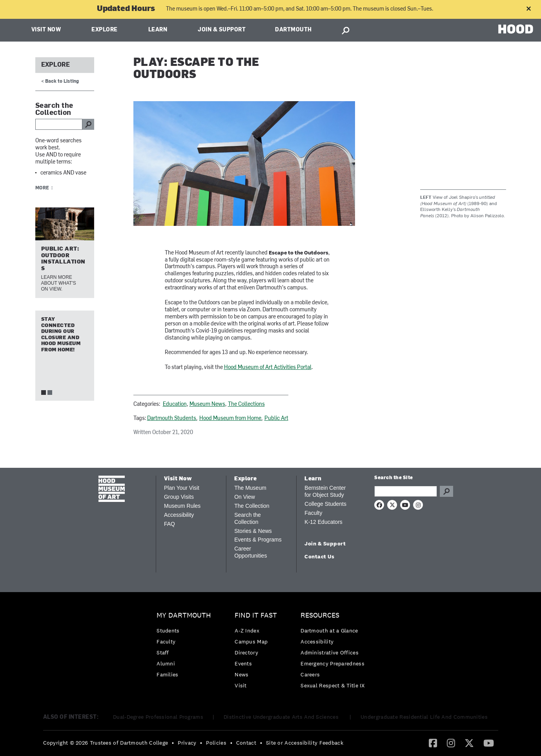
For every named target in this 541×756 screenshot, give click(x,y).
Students (168, 631)
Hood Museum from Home (230, 419)
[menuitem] (186, 647)
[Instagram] (451, 743)
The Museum (250, 488)
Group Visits (179, 497)
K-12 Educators (323, 522)
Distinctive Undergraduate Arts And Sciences (282, 717)
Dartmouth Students (172, 419)
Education (175, 404)
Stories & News (253, 531)
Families (167, 674)
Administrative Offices (330, 652)
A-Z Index (247, 631)
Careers (310, 674)
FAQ (169, 524)
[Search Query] (406, 491)
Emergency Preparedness (332, 663)
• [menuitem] (173, 743)
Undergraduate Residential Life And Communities (424, 717)
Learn (158, 30)
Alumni (166, 663)
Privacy (187, 743)
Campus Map (251, 642)
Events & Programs (258, 540)
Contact (246, 743)
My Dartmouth (184, 615)
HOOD (516, 29)
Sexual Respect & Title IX (333, 685)
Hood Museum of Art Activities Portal (268, 368)
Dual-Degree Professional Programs (158, 717)
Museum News (207, 404)
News (241, 674)
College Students (325, 504)
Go (446, 491)
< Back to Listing (60, 82)
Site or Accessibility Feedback (305, 743)
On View (245, 497)
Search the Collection (248, 518)
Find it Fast (256, 615)
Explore (105, 30)
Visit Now (46, 30)
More (42, 188)
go (88, 124)
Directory (246, 652)
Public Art (276, 419)
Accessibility (179, 515)
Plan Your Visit (182, 488)
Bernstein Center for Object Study (325, 491)
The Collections (246, 404)
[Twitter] (469, 743)
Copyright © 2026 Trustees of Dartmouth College (106, 743)
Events (243, 663)
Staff (163, 652)
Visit (241, 685)
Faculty (313, 513)
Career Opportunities (250, 552)
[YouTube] (489, 743)
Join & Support (222, 30)
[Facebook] (433, 743)
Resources (320, 615)
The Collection (252, 506)
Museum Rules (182, 506)
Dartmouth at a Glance (329, 631)
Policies (216, 743)
